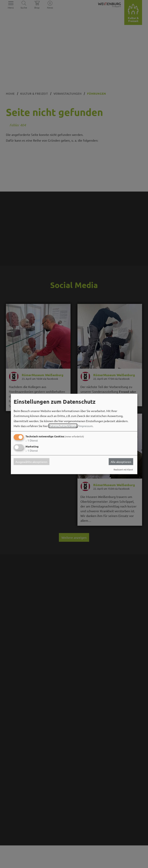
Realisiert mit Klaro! (123, 469)
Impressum (86, 426)
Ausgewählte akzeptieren (31, 462)
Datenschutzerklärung (63, 426)
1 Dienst (32, 440)
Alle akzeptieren (121, 462)
